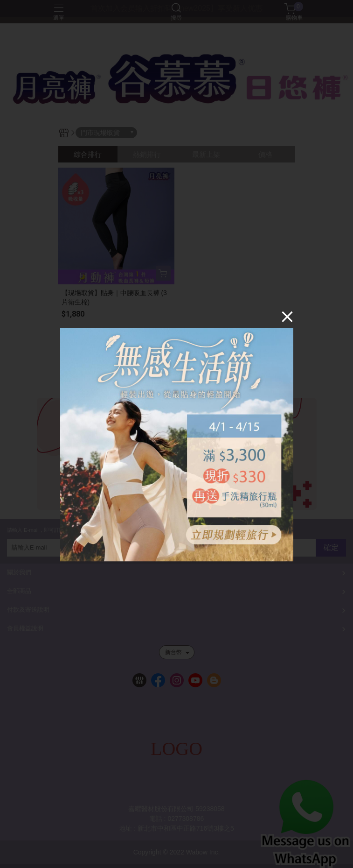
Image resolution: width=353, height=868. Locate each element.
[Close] (287, 316)
